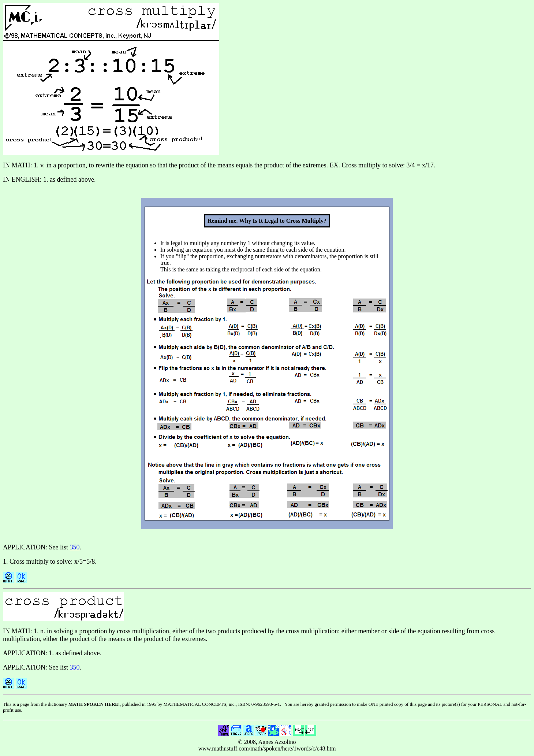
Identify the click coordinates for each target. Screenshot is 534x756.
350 (75, 547)
